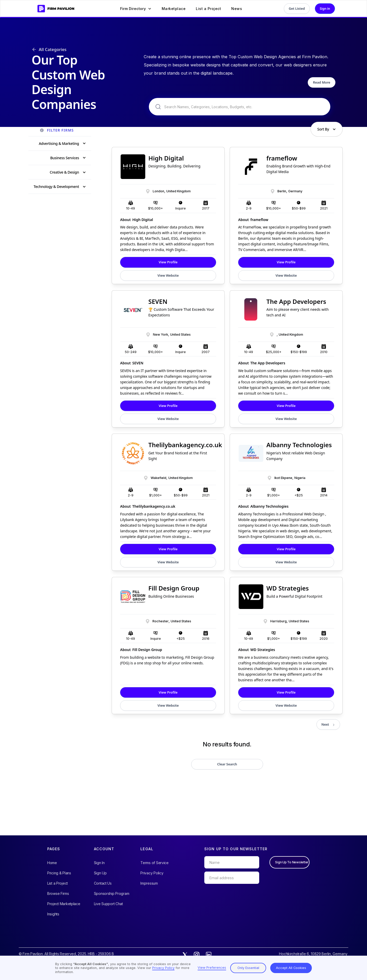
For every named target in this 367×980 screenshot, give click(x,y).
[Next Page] (328, 724)
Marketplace (174, 9)
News (237, 9)
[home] (54, 9)
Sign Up (100, 873)
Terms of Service (154, 863)
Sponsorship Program (112, 893)
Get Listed (297, 8)
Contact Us (103, 883)
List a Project (208, 9)
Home (52, 863)
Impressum (149, 883)
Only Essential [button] (248, 968)
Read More (322, 82)
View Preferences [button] (212, 968)
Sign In (99, 863)
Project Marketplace (64, 904)
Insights (53, 914)
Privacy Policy (152, 873)
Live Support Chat (108, 904)
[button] (136, 9)
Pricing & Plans (59, 873)
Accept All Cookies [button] (291, 968)
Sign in (325, 8)
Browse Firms (58, 893)
